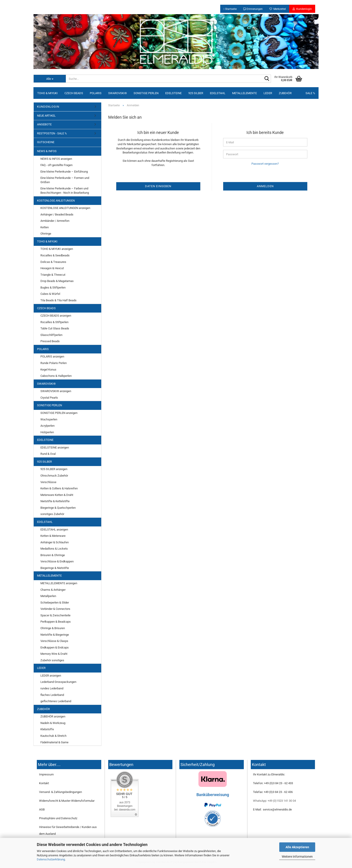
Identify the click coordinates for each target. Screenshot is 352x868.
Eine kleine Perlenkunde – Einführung (64, 172)
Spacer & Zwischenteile (55, 615)
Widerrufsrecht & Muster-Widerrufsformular (67, 801)
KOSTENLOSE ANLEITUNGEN (56, 201)
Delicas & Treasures (53, 262)
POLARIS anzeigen (52, 356)
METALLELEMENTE (244, 93)
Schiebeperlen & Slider (55, 603)
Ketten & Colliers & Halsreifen (59, 488)
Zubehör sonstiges (52, 660)
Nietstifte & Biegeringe (55, 635)
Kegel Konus (48, 370)
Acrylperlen (47, 426)
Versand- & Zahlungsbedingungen (60, 792)
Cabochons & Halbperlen (56, 376)
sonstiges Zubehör (52, 514)
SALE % (310, 93)
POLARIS (96, 93)
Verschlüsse (48, 482)
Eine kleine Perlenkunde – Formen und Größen (65, 180)
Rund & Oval (48, 454)
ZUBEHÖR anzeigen (53, 716)
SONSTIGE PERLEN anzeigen (59, 413)
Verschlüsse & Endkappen (57, 561)
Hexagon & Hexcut (52, 268)
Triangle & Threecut (53, 275)
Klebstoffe (47, 729)
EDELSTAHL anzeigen (54, 529)
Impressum (46, 774)
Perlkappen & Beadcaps (56, 622)
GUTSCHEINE (46, 142)
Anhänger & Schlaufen (55, 542)
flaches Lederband (52, 695)
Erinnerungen (253, 9)
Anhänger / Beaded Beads (57, 214)
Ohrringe (46, 234)
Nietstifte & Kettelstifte (55, 501)
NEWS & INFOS (47, 151)
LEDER (268, 93)
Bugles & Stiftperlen (53, 287)
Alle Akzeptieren (297, 847)
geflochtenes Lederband (56, 701)
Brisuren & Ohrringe (53, 555)
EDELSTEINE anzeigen (55, 447)
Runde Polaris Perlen (54, 363)
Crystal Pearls (49, 398)
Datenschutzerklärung (51, 859)
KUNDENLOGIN (48, 107)
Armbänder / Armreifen (55, 221)
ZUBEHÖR (285, 93)
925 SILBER (196, 93)
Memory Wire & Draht (54, 654)
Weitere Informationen (297, 857)
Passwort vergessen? (265, 164)
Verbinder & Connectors (55, 609)
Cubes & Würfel (50, 294)
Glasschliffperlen (51, 335)
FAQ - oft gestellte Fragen (56, 165)
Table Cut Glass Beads (55, 328)
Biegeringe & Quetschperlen (58, 508)
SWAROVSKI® (118, 93)
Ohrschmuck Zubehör (54, 476)
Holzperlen (47, 432)
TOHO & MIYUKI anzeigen (57, 249)
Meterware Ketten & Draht (57, 495)
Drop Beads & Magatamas (57, 281)
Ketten (45, 227)
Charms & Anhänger (53, 590)
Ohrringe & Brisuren (53, 628)
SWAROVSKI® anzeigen (56, 391)
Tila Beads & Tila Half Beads (58, 300)
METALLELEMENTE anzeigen (59, 583)
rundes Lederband (52, 688)
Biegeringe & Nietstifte (55, 568)
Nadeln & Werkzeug (53, 723)
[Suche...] (50, 79)
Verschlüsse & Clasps (54, 641)
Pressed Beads (50, 341)
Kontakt (44, 783)
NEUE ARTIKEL (46, 116)
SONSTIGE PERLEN (146, 93)
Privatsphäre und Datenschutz (58, 818)
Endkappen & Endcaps (55, 647)
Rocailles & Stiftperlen (54, 322)
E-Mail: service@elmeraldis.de (272, 809)
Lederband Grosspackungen (58, 682)
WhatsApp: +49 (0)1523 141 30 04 (274, 801)
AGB (42, 809)
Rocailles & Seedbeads (55, 255)
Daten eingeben (158, 186)
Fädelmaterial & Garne (54, 742)
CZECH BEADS (74, 93)
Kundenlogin (302, 9)
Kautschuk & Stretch (53, 736)
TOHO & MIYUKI (47, 93)
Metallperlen (48, 596)
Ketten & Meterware (53, 536)
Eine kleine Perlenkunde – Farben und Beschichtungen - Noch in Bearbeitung (65, 191)
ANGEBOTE (44, 124)
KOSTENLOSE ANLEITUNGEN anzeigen (65, 208)
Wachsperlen (49, 419)
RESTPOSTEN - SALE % (52, 133)
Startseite (230, 9)
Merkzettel (278, 9)
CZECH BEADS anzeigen (56, 316)
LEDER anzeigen (51, 676)
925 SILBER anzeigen (54, 469)
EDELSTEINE (173, 93)
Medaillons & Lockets (54, 549)
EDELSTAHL (218, 93)
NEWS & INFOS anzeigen (56, 159)
